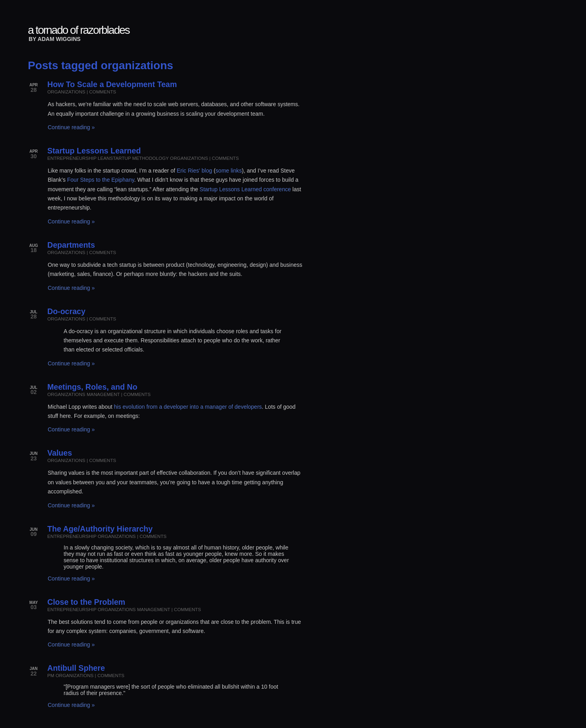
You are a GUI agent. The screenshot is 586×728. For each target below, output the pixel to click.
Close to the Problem (86, 602)
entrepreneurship (72, 158)
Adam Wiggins (59, 39)
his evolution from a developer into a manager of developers (188, 407)
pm (51, 675)
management (103, 394)
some (222, 171)
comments (103, 92)
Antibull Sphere (76, 668)
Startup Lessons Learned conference (245, 189)
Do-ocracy (66, 311)
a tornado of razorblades (79, 30)
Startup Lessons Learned (94, 151)
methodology (151, 158)
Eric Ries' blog (194, 171)
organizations (66, 92)
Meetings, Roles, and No (92, 387)
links (236, 171)
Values (60, 453)
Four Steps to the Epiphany (101, 180)
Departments (71, 245)
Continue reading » (71, 127)
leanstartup (114, 158)
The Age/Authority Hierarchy (100, 529)
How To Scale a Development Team (112, 84)
